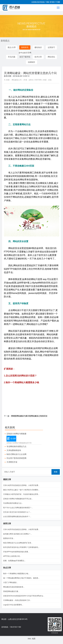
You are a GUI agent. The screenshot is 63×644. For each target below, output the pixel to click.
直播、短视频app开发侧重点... (14, 561)
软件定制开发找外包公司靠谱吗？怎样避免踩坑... (21, 547)
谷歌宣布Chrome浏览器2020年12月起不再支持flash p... (24, 596)
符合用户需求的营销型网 (16, 458)
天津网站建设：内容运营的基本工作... (17, 600)
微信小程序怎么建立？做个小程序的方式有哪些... (21, 490)
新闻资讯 (25, 47)
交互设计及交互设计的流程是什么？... (17, 512)
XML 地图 (31, 639)
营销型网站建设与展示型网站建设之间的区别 (29, 416)
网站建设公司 (17, 80)
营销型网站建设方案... (11, 591)
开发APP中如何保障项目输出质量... (16, 552)
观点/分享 (12, 47)
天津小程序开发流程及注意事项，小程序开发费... (21, 485)
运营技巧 (51, 47)
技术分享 (38, 57)
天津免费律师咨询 (14, 450)
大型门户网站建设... (11, 582)
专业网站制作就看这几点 (16, 446)
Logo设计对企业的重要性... (13, 605)
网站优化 (51, 57)
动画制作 (31, 62)
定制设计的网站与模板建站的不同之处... (18, 499)
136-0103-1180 (53, 2)
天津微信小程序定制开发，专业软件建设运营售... (21, 494)
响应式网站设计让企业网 (16, 454)
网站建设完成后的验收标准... (14, 587)
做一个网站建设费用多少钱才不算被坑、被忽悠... (21, 578)
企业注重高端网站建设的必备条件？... (17, 517)
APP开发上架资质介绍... (12, 556)
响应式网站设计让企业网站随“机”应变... (18, 543)
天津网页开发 (12, 462)
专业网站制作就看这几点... (13, 503)
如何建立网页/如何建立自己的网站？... (17, 534)
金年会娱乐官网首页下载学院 (25, 53)
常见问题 (12, 57)
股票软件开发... (9, 538)
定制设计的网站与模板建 (16, 434)
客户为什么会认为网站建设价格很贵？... (18, 508)
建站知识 (38, 47)
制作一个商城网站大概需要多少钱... (16, 574)
